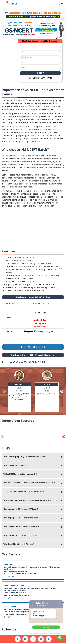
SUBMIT (40, 73)
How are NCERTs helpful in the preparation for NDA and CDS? (31, 500)
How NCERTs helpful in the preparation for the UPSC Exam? (30, 483)
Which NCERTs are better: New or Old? (20, 474)
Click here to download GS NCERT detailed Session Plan (33, 355)
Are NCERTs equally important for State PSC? (24, 492)
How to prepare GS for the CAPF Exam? (21, 509)
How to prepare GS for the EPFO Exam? (21, 518)
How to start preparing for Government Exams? (25, 457)
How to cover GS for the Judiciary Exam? (21, 527)
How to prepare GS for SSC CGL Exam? (20, 535)
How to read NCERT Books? (15, 465)
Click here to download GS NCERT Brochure (33, 297)
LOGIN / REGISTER (33, 347)
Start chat (46, 627)
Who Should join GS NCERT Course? (19, 544)
